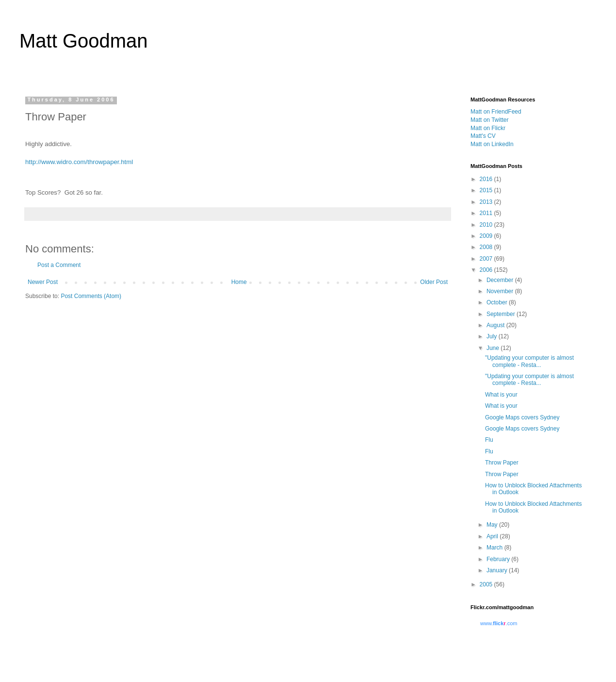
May (493, 525)
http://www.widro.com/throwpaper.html (79, 162)
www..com (499, 623)
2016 (487, 179)
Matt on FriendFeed (496, 112)
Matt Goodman (84, 41)
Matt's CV (483, 136)
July (493, 336)
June (494, 348)
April (493, 536)
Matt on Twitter (489, 120)
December (501, 280)
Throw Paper (502, 463)
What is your (501, 395)
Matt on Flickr (488, 128)
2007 (487, 259)
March (495, 548)
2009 (487, 236)
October (498, 302)
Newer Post (43, 282)
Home (239, 282)
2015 (487, 190)
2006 (487, 270)
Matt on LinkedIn (492, 144)
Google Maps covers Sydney (522, 417)
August (496, 325)
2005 (487, 584)
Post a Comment (59, 265)
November (501, 291)
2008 (487, 247)
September (502, 314)
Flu (489, 440)
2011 (487, 213)
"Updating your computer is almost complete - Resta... (529, 361)
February (499, 559)
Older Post (434, 282)
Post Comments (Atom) (91, 296)
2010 (487, 225)
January (498, 570)
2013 (487, 202)
